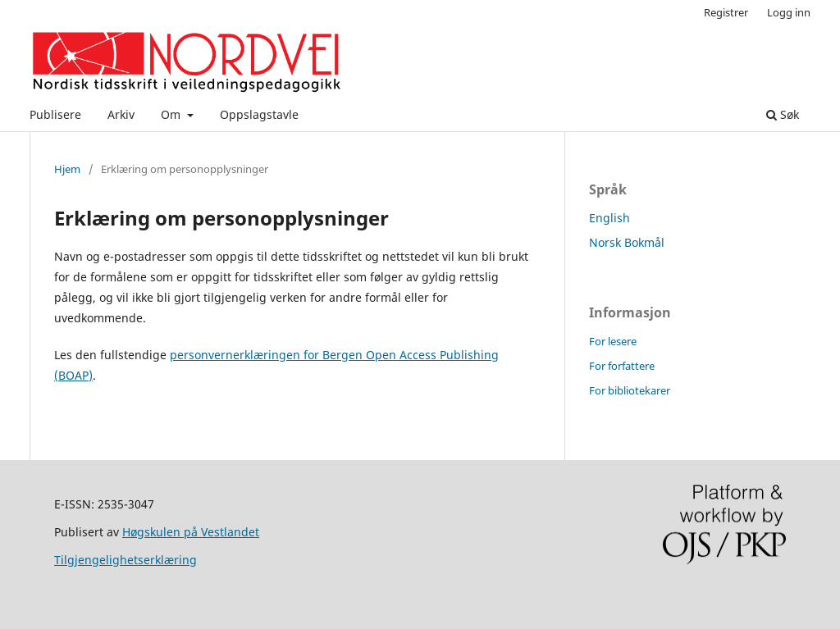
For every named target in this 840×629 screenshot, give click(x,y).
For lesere (613, 341)
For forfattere (622, 366)
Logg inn (789, 12)
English (609, 218)
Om (172, 114)
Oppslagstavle (259, 114)
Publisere (55, 114)
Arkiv (121, 114)
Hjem (67, 169)
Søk (783, 114)
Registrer (726, 12)
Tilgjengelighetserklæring (126, 560)
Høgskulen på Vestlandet (191, 532)
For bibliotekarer (630, 390)
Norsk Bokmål (627, 242)
